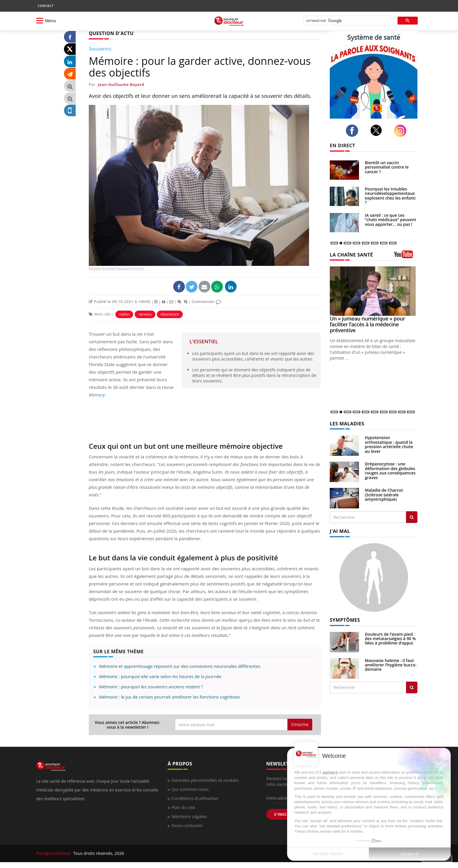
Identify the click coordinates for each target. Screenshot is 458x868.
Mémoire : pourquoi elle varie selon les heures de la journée (160, 676)
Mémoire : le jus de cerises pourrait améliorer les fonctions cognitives (170, 697)
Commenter (206, 302)
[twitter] (378, 130)
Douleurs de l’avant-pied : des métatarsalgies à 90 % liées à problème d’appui (390, 639)
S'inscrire (300, 724)
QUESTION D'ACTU (111, 33)
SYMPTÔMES (345, 620)
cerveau (145, 314)
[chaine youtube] (406, 256)
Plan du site (183, 807)
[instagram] (402, 131)
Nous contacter (187, 825)
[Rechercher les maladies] (412, 517)
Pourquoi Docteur (54, 853)
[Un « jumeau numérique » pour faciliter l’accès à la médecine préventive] (374, 291)
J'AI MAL (340, 531)
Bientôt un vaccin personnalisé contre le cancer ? (387, 167)
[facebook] (354, 131)
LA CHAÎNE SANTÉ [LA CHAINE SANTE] (351, 255)
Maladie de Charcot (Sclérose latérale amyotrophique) (384, 495)
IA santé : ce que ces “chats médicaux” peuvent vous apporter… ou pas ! (391, 220)
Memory (97, 395)
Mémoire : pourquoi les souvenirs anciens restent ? (151, 687)
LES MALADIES (347, 424)
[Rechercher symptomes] (412, 687)
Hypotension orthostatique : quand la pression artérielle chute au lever (389, 444)
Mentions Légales (189, 816)
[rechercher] (348, 21)
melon (124, 314)
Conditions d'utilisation (195, 798)
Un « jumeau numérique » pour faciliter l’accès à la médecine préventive (367, 324)
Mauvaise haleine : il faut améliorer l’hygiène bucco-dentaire (391, 665)
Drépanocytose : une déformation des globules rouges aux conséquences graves (390, 471)
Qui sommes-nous (190, 789)
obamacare (170, 314)
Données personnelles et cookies (205, 780)
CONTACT (46, 6)
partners (330, 772)
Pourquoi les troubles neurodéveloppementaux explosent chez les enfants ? (391, 196)
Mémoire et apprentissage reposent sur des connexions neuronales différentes (180, 666)
